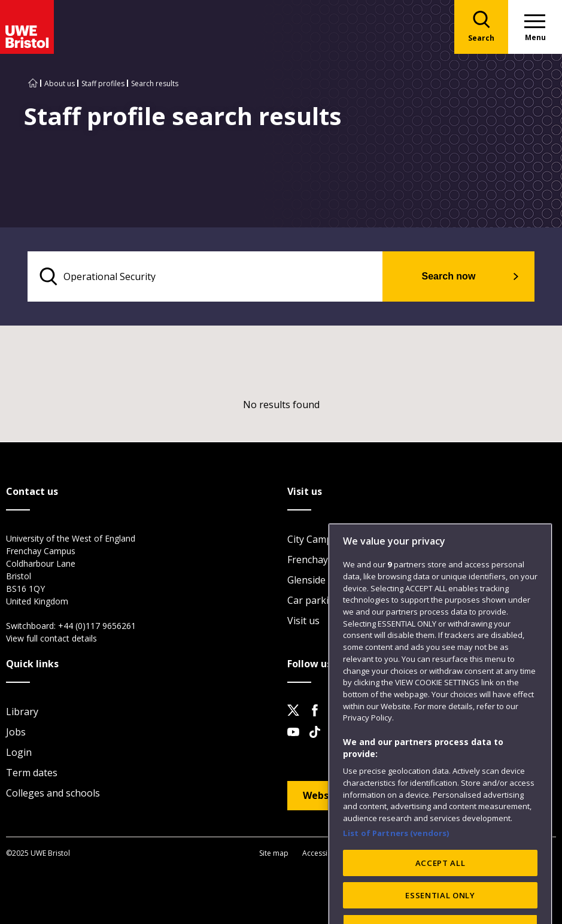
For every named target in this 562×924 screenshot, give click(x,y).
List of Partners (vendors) (396, 874)
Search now (449, 276)
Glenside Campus (326, 580)
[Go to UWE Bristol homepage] (33, 83)
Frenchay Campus (327, 560)
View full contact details (51, 638)
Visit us (303, 621)
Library (22, 712)
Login (19, 752)
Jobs (16, 732)
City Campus (315, 539)
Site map (274, 853)
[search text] (205, 276)
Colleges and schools (53, 793)
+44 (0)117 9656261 (97, 626)
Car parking (314, 600)
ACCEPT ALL (441, 904)
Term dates (32, 773)
